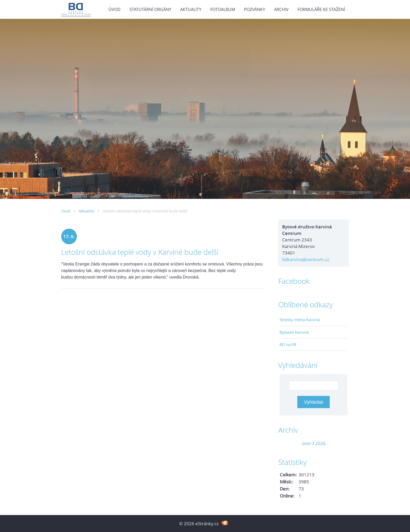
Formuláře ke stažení (321, 9)
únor (307, 443)
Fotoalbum (223, 9)
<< (285, 443)
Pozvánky (255, 9)
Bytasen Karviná (294, 332)
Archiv (281, 9)
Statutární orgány (150, 9)
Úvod (115, 9)
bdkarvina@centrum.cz (306, 259)
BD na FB (288, 344)
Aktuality (191, 9)
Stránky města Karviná (300, 320)
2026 (320, 443)
